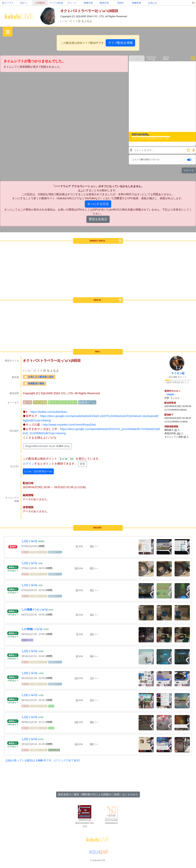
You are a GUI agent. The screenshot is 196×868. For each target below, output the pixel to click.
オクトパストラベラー (63, 402)
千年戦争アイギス (38, 552)
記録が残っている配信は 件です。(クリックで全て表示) (43, 760)
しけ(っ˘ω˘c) (29, 541)
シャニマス (54, 750)
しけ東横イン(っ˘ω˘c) (34, 610)
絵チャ (24, 3)
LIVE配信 (40, 3)
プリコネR (40, 402)
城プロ (27, 402)
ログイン (29, 464)
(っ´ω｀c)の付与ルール (38, 471)
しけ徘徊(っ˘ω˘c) (32, 629)
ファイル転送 (56, 3)
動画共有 (104, 3)
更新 (82, 464)
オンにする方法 (98, 204)
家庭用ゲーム (87, 402)
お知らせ (153, 3)
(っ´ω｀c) (66, 21)
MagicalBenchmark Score (48, 446)
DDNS (120, 3)
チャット (72, 3)
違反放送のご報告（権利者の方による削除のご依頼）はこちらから (98, 794)
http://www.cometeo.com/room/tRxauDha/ (69, 425)
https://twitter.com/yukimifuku (49, 412)
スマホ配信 (27, 640)
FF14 (51, 706)
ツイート (189, 170)
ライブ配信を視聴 (120, 43)
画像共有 (88, 3)
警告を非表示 (98, 219)
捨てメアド (8, 3)
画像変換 (136, 3)
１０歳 (77, 21)
